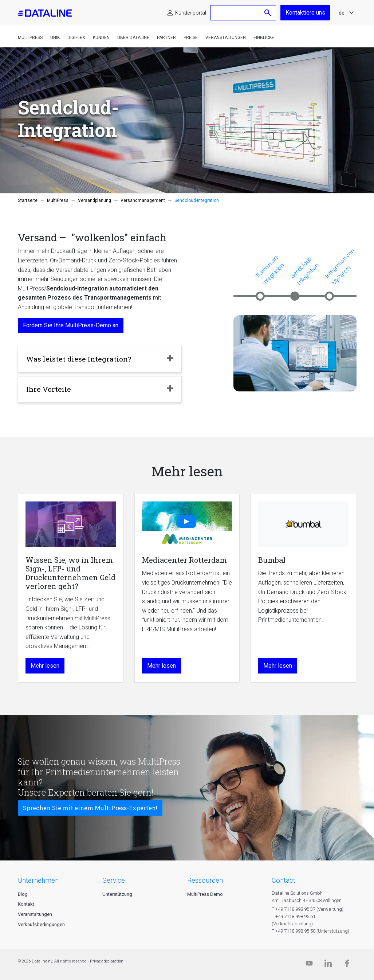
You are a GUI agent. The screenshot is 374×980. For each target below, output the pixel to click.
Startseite (28, 200)
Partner (166, 38)
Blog (23, 894)
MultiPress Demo (205, 894)
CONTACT (284, 880)
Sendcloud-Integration (304, 270)
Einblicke (264, 38)
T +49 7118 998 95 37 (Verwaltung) (308, 909)
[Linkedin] (328, 965)
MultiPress (30, 38)
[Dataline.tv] (309, 965)
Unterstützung (117, 894)
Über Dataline (133, 38)
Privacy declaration (107, 961)
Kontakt (26, 904)
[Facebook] (347, 965)
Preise (191, 38)
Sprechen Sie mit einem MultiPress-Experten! (90, 808)
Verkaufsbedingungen (41, 924)
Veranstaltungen (226, 38)
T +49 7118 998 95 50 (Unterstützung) (310, 931)
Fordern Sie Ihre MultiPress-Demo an (71, 325)
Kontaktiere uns (305, 13)
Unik (55, 38)
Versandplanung (95, 200)
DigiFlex (76, 38)
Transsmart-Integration (270, 270)
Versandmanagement (143, 200)
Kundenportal (191, 13)
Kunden (101, 38)
